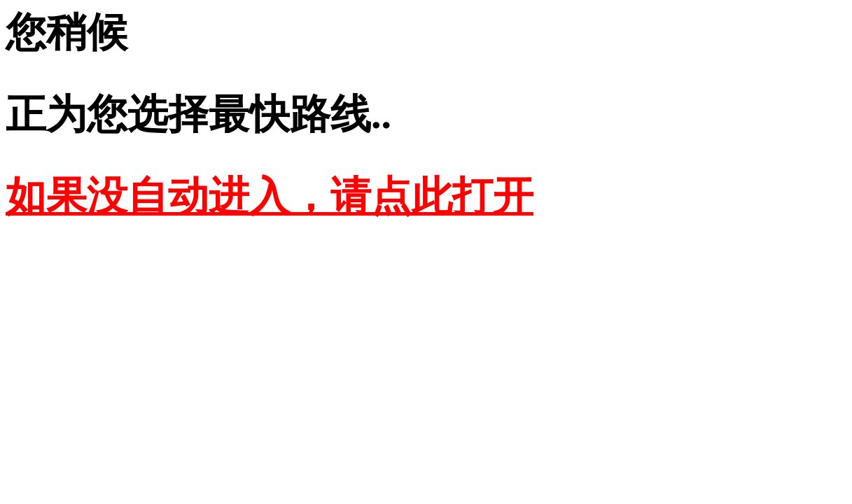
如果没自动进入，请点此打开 (270, 196)
